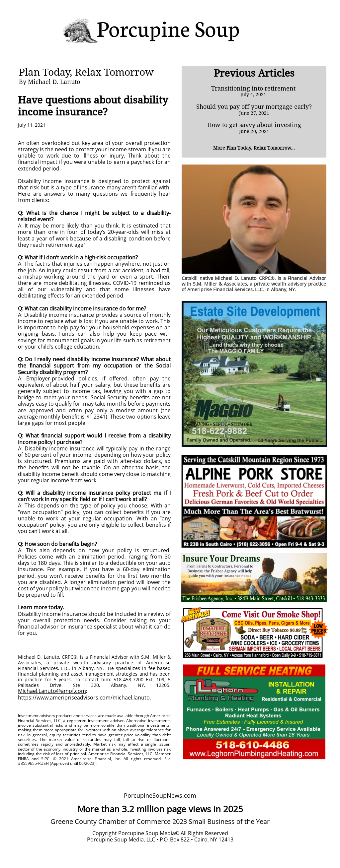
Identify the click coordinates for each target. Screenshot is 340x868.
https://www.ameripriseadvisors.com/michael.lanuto (84, 698)
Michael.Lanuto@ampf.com (52, 691)
